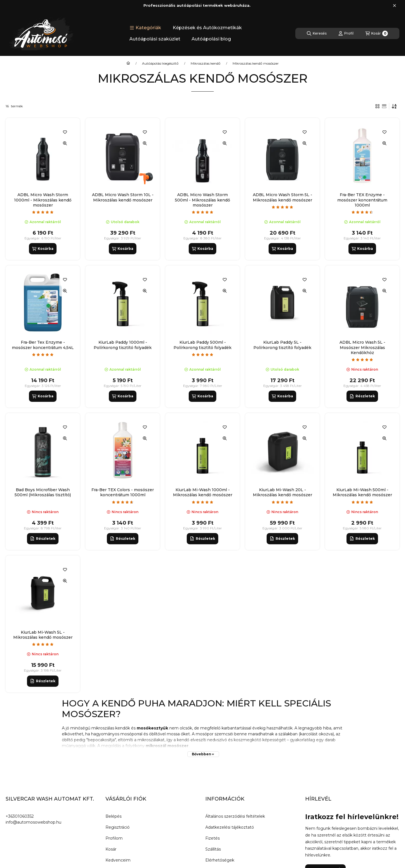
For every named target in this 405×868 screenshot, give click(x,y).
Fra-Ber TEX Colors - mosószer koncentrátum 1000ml (123, 492)
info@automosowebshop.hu (33, 822)
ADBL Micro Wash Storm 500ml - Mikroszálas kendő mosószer (202, 200)
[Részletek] (362, 396)
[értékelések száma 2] (43, 355)
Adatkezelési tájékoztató (230, 827)
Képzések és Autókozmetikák (207, 28)
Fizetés (212, 838)
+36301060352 (20, 816)
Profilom (114, 838)
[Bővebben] (203, 754)
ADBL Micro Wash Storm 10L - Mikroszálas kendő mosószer (123, 197)
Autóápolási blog (211, 39)
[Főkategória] (128, 64)
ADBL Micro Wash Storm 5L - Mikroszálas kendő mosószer (283, 197)
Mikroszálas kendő (206, 64)
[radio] (384, 106)
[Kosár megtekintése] (377, 33)
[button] (145, 28)
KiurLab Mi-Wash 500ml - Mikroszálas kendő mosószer (362, 492)
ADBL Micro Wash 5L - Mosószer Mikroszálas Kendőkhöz (362, 347)
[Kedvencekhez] (65, 132)
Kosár (111, 849)
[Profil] (346, 33)
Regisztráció (118, 827)
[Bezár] (394, 6)
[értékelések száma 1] (282, 207)
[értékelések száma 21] (202, 502)
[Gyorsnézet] (65, 143)
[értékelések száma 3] (123, 502)
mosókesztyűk (152, 728)
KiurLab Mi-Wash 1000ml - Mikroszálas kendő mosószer (203, 492)
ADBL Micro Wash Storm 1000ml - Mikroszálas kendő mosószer (43, 200)
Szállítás (213, 849)
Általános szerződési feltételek (235, 816)
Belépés (113, 816)
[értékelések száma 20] (202, 212)
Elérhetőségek (220, 860)
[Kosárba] (43, 249)
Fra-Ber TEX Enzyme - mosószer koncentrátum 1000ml (362, 200)
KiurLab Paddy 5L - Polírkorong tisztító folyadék (282, 345)
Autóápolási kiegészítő (160, 64)
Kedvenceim (118, 860)
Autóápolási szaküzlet (155, 39)
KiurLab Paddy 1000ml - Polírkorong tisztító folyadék (123, 345)
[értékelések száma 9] (43, 212)
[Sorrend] (394, 106)
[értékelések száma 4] (362, 212)
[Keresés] (317, 33)
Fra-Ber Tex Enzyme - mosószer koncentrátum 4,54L (43, 345)
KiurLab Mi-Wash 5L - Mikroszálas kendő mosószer (43, 635)
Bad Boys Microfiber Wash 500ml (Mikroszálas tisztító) (43, 492)
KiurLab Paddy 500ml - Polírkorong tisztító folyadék (202, 345)
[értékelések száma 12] (362, 360)
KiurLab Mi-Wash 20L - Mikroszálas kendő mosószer (283, 492)
